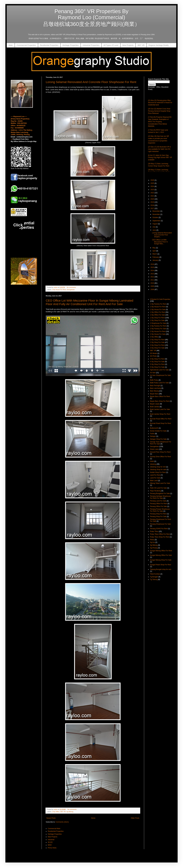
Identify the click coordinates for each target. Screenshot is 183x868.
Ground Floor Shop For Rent (160, 452)
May (154, 248)
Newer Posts (51, 818)
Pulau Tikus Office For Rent (160, 534)
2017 (153, 208)
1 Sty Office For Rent (158, 312)
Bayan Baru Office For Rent (160, 396)
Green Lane (154, 449)
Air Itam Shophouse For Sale (160, 375)
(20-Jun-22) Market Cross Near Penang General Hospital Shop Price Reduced (159, 111)
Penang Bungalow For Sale (160, 493)
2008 (153, 289)
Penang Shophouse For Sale (160, 524)
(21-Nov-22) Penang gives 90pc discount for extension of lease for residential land (160, 103)
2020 (153, 199)
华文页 (50, 842)
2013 (153, 274)
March (155, 254)
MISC (50, 845)
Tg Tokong (154, 579)
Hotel (152, 461)
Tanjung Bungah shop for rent (161, 569)
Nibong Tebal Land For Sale (160, 483)
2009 (153, 286)
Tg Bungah (154, 577)
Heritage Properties (71, 45)
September (157, 221)
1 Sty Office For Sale (158, 315)
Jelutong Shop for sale (158, 470)
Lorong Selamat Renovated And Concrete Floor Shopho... (162, 235)
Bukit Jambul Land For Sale (160, 409)
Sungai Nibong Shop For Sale (161, 560)
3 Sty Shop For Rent (157, 345)
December (156, 211)
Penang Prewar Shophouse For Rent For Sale (160, 510)
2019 (153, 202)
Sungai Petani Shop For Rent (161, 565)
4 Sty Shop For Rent (157, 359)
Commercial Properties (26, 45)
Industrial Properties (91, 45)
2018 (153, 205)
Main (11, 45)
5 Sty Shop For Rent (157, 364)
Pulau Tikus (154, 531)
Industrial (51, 840)
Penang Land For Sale (158, 501)
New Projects (128, 45)
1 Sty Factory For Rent (158, 304)
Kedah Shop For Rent (158, 472)
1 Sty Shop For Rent (157, 318)
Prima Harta (52, 848)
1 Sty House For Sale (158, 310)
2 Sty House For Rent (59, 290)
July (154, 227)
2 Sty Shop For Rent (157, 340)
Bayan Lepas (155, 404)
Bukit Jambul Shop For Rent (160, 414)
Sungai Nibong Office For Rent (161, 551)
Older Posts (135, 818)
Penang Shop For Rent (158, 514)
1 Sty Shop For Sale (157, 320)
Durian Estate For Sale (158, 431)
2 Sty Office (56, 812)
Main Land (154, 481)
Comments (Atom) (62, 822)
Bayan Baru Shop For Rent (160, 401)
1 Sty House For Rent (158, 307)
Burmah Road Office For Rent (161, 419)
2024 (153, 186)
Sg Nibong (70, 812)
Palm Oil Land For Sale (158, 488)
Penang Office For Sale (158, 506)
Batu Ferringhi (155, 386)
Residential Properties (49, 45)
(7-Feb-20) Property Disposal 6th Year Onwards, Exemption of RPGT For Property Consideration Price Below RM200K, (160, 122)
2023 (153, 190)
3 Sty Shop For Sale (157, 348)
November (156, 214)
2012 (153, 277)
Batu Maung (154, 391)
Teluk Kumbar (155, 574)
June (154, 230)
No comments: (72, 287)
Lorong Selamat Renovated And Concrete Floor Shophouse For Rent (91, 82)
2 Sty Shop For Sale (157, 342)
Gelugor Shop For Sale (158, 439)
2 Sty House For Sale (158, 334)
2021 (153, 196)
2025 (153, 183)
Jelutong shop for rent (158, 467)
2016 (153, 264)
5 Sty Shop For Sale (157, 367)
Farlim (152, 434)
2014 (153, 270)
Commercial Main (54, 829)
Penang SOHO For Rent (159, 529)
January (156, 260)
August (155, 224)
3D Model (153, 353)
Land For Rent (155, 475)
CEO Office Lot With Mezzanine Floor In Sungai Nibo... (160, 242)
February (156, 257)
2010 (153, 283)
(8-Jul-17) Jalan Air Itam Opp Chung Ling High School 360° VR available (160, 158)
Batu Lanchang (155, 388)
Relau (152, 540)
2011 (153, 280)
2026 (153, 180)
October (156, 217)
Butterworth (154, 428)
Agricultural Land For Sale (159, 370)
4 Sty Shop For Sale (157, 362)
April (154, 251)
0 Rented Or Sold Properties (160, 299)
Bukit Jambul (155, 407)
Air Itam (153, 373)
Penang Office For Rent (159, 504)
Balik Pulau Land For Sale (159, 383)
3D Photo (153, 356)
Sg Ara (152, 542)
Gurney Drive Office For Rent (160, 457)
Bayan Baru (154, 394)
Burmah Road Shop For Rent (160, 423)
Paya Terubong (155, 491)
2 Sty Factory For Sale (158, 329)
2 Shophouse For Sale (158, 323)
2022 (153, 193)
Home (93, 818)
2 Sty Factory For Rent (158, 326)
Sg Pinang (154, 548)
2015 (153, 267)
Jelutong (153, 464)
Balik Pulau (154, 380)
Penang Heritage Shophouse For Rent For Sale (160, 497)
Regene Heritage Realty (159, 45)
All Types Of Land (111, 45)
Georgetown (71, 290)
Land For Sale (155, 478)
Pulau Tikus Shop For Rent (160, 537)
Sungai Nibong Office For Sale (161, 555)
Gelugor (153, 436)
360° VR (141, 45)
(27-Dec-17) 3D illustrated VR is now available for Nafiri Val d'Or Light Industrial (159, 149)
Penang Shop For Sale (158, 516)
